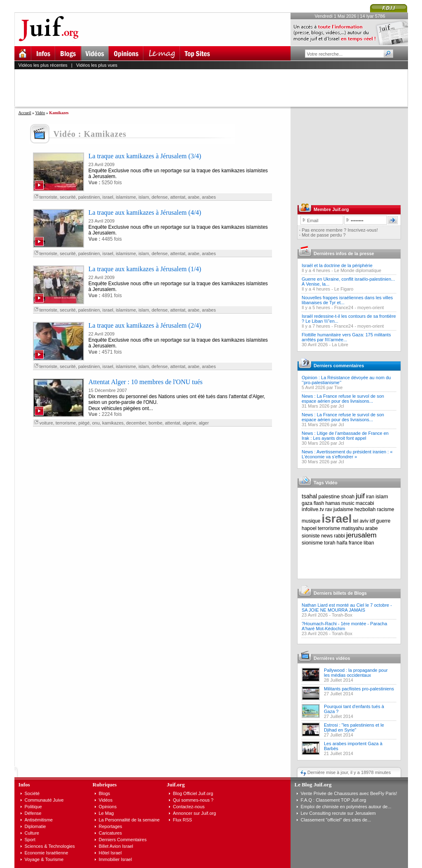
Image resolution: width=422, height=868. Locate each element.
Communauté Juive (44, 800)
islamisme (126, 197)
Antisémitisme (39, 820)
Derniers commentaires (339, 366)
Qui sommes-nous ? (193, 800)
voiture (46, 423)
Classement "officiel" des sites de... (336, 820)
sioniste (311, 536)
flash (319, 503)
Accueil (25, 113)
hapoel (309, 528)
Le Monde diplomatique (358, 270)
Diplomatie (35, 826)
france (355, 543)
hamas (333, 503)
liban (369, 543)
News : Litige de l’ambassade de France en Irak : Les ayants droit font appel (345, 436)
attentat (178, 197)
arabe (194, 197)
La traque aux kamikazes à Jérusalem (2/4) (145, 325)
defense (160, 197)
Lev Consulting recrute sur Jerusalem (338, 813)
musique (311, 521)
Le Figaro (344, 289)
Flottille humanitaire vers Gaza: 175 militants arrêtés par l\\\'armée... (346, 337)
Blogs (105, 793)
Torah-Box (342, 615)
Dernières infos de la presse (344, 253)
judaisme (343, 509)
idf (372, 521)
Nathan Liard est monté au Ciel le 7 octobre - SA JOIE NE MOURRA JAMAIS (347, 608)
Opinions (108, 807)
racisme (386, 509)
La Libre (340, 345)
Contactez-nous (189, 807)
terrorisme (66, 423)
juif (360, 496)
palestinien (89, 197)
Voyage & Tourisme (44, 859)
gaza (307, 503)
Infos (24, 785)
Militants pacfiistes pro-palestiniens (359, 689)
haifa (342, 543)
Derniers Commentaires (123, 840)
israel (108, 197)
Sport (30, 840)
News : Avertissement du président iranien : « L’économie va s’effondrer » (347, 454)
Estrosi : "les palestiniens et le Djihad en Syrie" (354, 727)
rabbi (339, 536)
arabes (209, 197)
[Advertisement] (215, 88)
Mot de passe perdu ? (324, 235)
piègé (84, 423)
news (327, 536)
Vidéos (106, 800)
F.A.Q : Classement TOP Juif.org (334, 800)
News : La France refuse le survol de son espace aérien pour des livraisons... (343, 399)
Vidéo (40, 113)
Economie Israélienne (47, 853)
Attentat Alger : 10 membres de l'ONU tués (146, 382)
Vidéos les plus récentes (43, 65)
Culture (32, 833)
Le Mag (107, 813)
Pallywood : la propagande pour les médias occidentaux (356, 673)
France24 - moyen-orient (359, 307)
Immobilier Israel (116, 859)
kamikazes (113, 423)
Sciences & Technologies (50, 846)
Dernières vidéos (332, 658)
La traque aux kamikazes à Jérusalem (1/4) (145, 269)
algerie (189, 423)
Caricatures (110, 833)
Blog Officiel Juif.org (193, 793)
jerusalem (361, 535)
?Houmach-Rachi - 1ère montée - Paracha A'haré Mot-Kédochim (344, 626)
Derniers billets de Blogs (340, 593)
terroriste (48, 197)
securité (68, 197)
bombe (155, 423)
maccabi (365, 503)
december (136, 423)
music (348, 503)
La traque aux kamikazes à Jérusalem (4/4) (145, 212)
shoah (348, 497)
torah (329, 543)
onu (96, 423)
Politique (33, 807)
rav (329, 509)
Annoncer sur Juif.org (195, 813)
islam (144, 197)
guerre (383, 521)
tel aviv (361, 521)
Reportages (111, 826)
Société (32, 793)
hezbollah (365, 509)
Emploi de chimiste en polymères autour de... (346, 807)
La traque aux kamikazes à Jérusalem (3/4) (145, 156)
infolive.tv (313, 509)
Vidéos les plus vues (97, 65)
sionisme (312, 543)
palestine (329, 496)
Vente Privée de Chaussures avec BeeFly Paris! (349, 793)
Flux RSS (183, 820)
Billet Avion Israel (116, 846)
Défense (33, 813)
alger (204, 423)
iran (370, 497)
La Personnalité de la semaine (129, 820)
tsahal (309, 496)
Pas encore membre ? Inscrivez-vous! (340, 230)
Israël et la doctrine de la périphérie (337, 265)
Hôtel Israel (110, 853)
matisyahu (353, 528)
